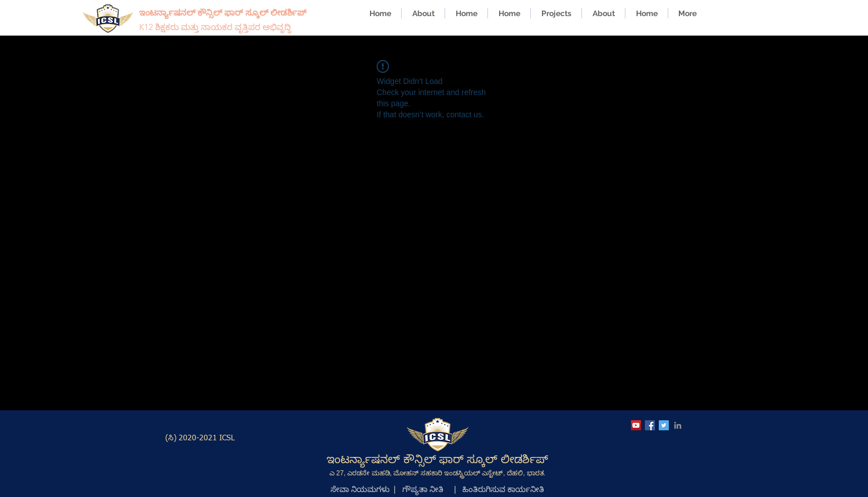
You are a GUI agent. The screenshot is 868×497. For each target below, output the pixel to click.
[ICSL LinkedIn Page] (678, 425)
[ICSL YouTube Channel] (636, 425)
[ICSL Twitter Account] (664, 425)
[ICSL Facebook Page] (650, 425)
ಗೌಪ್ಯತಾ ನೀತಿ (423, 489)
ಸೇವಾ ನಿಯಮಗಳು (360, 489)
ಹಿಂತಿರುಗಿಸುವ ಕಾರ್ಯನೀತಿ (503, 489)
